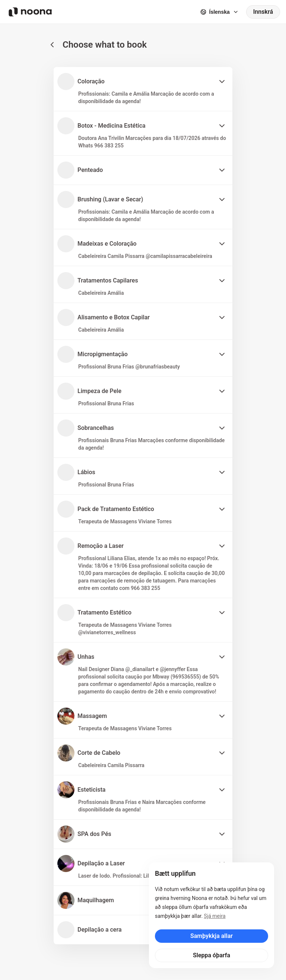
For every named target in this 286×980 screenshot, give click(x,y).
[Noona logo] (30, 12)
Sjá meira (215, 916)
